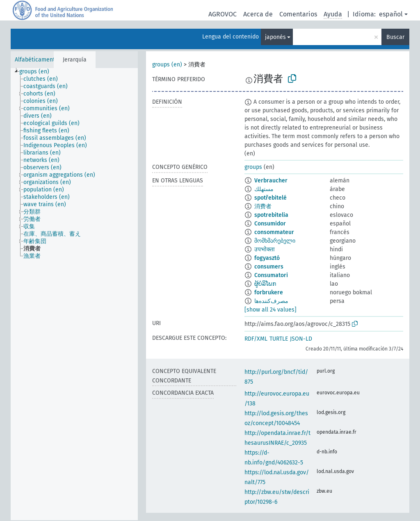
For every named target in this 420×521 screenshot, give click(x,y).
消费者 (263, 206)
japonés (275, 37)
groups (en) (167, 65)
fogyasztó (267, 258)
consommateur (274, 232)
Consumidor (270, 224)
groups (253, 167)
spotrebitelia (271, 215)
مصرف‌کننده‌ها (271, 301)
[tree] (74, 294)
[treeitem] (38, 72)
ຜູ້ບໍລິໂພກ (265, 284)
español (391, 14)
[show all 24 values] (270, 310)
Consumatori (271, 275)
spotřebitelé (270, 198)
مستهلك (264, 189)
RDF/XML (256, 339)
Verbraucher (271, 181)
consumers (269, 267)
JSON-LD (301, 339)
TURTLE (279, 339)
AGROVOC (223, 14)
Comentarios (298, 14)
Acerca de (258, 14)
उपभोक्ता (265, 249)
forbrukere (269, 292)
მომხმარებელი (275, 241)
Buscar (395, 37)
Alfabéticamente (37, 60)
